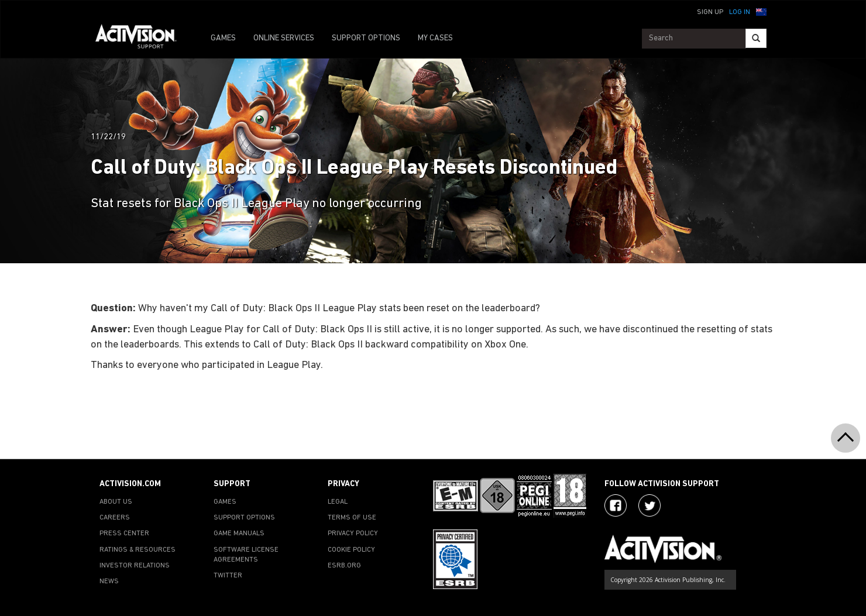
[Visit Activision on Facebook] (616, 505)
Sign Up (710, 12)
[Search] (756, 38)
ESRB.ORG (344, 566)
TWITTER (228, 576)
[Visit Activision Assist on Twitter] (649, 505)
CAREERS (115, 518)
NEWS (109, 581)
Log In (740, 12)
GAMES (223, 38)
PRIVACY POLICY (353, 534)
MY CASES (435, 38)
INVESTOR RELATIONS (135, 566)
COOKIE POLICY (351, 550)
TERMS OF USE (352, 518)
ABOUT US (116, 502)
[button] (761, 11)
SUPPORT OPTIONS (366, 38)
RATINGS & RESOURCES (138, 550)
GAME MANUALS (239, 534)
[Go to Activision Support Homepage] (142, 39)
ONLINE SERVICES (284, 38)
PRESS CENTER (124, 534)
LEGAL (338, 502)
